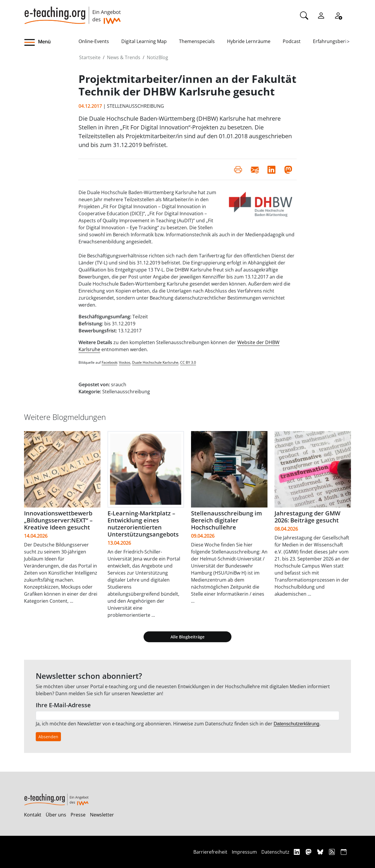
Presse (78, 815)
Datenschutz (275, 852)
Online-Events (94, 41)
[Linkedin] (298, 852)
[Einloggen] (321, 15)
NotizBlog (157, 57)
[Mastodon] (309, 852)
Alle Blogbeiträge (187, 637)
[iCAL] (344, 852)
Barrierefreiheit (210, 852)
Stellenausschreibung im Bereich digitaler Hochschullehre (226, 520)
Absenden (48, 737)
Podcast (292, 41)
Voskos (125, 362)
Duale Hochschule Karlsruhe (155, 362)
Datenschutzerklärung (296, 724)
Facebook (109, 362)
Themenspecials (197, 41)
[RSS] (333, 852)
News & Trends (124, 57)
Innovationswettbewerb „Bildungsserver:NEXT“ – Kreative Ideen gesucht (58, 520)
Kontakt (33, 815)
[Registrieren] (338, 15)
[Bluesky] (321, 852)
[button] (51, 42)
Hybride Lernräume (249, 41)
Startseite (90, 57)
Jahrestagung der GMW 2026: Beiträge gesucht (307, 517)
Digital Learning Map (144, 41)
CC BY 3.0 (188, 362)
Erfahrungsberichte (334, 41)
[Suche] (304, 15)
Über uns (56, 815)
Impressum (244, 852)
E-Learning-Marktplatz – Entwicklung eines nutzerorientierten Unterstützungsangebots (143, 524)
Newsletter (102, 815)
